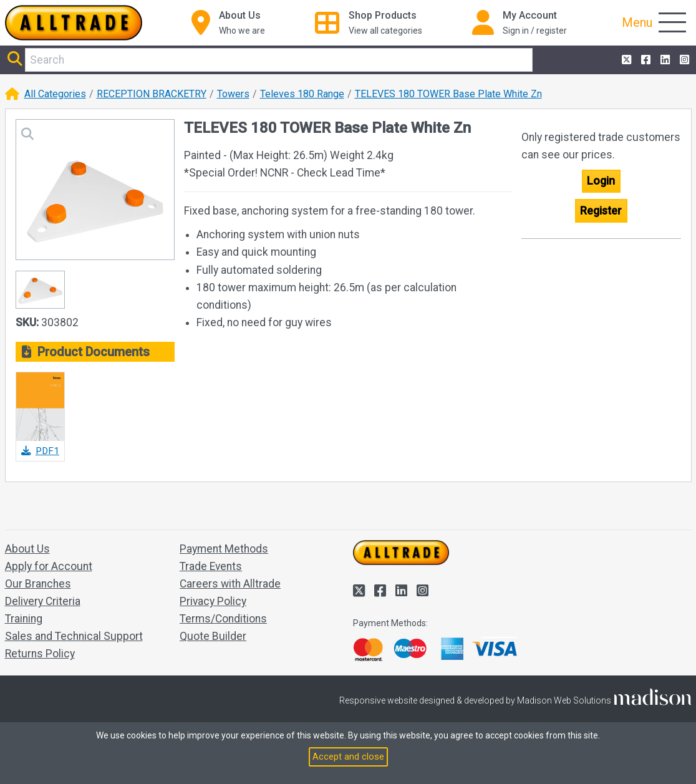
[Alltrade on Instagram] (683, 60)
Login (601, 181)
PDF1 (40, 451)
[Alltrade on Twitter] (625, 60)
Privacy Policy (213, 601)
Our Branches (38, 584)
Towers (233, 94)
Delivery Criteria (43, 601)
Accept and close (348, 757)
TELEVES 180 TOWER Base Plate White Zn (448, 94)
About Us (27, 549)
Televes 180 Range (302, 94)
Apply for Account (49, 566)
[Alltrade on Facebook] (645, 60)
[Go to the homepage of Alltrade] (74, 23)
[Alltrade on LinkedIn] (664, 60)
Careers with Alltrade (230, 584)
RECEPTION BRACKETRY (152, 94)
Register (601, 211)
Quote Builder (213, 636)
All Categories (55, 94)
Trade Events (211, 566)
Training (24, 619)
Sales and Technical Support (74, 636)
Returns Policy (40, 654)
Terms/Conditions (223, 619)
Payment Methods (224, 549)
